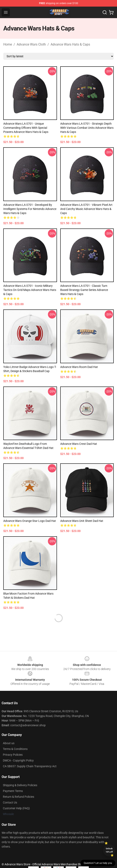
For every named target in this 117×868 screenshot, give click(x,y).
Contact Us (10, 802)
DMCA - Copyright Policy (18, 760)
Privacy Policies (13, 755)
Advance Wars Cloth (31, 44)
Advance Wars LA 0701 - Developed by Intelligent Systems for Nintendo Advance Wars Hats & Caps (30, 209)
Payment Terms (13, 791)
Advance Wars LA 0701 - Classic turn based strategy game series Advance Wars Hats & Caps (84, 290)
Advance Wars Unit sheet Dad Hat (82, 521)
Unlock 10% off (109, 850)
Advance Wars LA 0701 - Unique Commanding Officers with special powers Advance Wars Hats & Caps (26, 128)
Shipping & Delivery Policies (20, 785)
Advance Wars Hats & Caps (70, 44)
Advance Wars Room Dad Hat (79, 367)
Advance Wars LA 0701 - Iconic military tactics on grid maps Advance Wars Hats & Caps (30, 290)
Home (8, 44)
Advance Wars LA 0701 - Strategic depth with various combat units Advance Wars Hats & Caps (87, 128)
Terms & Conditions (15, 749)
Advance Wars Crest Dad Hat (79, 444)
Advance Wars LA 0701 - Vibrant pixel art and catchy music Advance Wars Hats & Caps (86, 209)
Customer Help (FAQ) (16, 808)
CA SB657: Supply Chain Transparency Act (30, 766)
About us (9, 743)
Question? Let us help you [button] (98, 863)
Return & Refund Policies (19, 797)
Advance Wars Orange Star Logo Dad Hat (30, 521)
